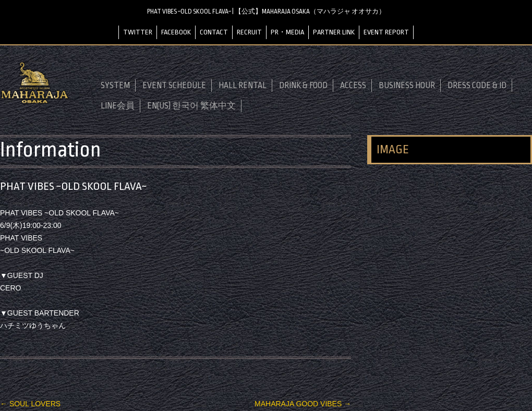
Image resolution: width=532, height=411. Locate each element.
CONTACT (214, 32)
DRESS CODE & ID (477, 86)
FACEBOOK (176, 32)
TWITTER (138, 32)
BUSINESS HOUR (407, 86)
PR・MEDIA (287, 32)
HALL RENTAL (243, 86)
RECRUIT (249, 32)
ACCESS (353, 86)
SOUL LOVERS (30, 404)
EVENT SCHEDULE (174, 86)
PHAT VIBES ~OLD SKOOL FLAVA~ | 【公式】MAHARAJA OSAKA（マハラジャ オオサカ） (266, 11)
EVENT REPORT (386, 32)
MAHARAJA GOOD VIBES (303, 404)
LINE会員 (118, 106)
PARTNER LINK (334, 32)
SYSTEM (115, 86)
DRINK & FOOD (303, 86)
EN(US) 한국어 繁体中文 (191, 106)
